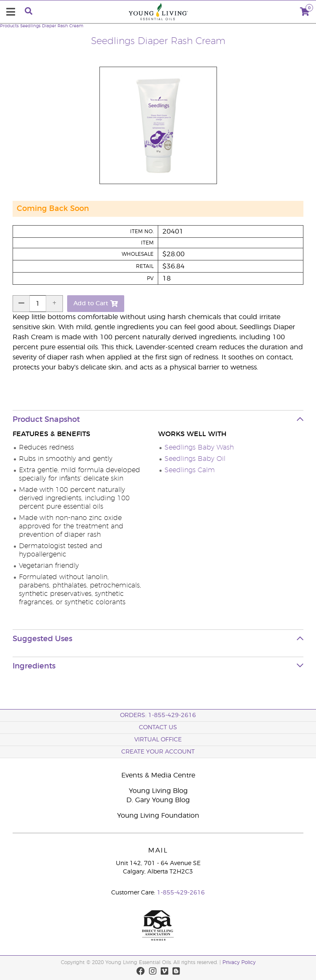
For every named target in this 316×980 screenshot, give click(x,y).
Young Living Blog (158, 791)
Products (9, 26)
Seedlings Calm (190, 470)
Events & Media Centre (158, 775)
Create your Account (158, 752)
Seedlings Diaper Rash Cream (52, 26)
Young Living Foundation (158, 816)
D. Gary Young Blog (158, 800)
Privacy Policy (239, 962)
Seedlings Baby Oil (195, 459)
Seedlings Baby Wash (199, 447)
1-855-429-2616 (181, 893)
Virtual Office (158, 740)
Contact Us (158, 728)
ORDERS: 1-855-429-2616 (158, 715)
